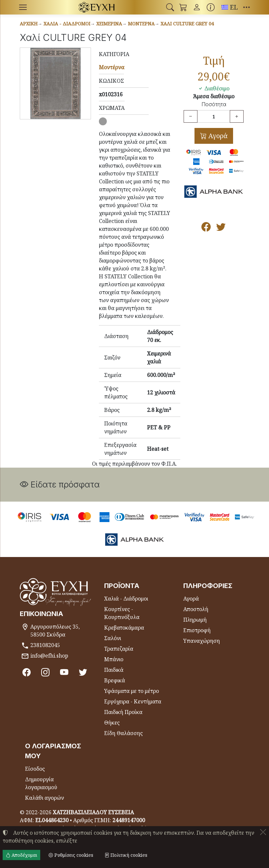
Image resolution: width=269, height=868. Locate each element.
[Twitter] (84, 672)
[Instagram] (46, 672)
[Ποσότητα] (214, 116)
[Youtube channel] (65, 672)
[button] (170, 7)
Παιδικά (114, 670)
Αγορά (217, 136)
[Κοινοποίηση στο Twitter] (221, 228)
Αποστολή (196, 609)
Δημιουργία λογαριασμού (41, 783)
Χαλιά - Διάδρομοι (67, 24)
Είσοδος (35, 769)
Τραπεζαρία (119, 649)
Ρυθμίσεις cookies (71, 855)
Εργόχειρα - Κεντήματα (133, 701)
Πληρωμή (195, 620)
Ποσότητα (214, 104)
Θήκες (112, 723)
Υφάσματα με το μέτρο (132, 691)
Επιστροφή (197, 630)
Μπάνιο (114, 659)
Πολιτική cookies (126, 855)
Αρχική (29, 24)
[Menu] (23, 7)
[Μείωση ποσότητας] (191, 116)
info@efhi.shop (49, 656)
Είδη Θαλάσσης (123, 733)
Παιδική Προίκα (123, 712)
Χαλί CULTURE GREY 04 (187, 24)
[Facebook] (27, 672)
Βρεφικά (115, 680)
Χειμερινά (109, 24)
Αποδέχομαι (21, 855)
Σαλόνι (113, 638)
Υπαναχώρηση (202, 641)
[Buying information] (211, 7)
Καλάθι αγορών (45, 798)
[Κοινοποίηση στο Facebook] (206, 228)
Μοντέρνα (141, 24)
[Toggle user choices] (197, 7)
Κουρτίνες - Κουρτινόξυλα (122, 613)
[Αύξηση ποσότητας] (237, 116)
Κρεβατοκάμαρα (124, 628)
